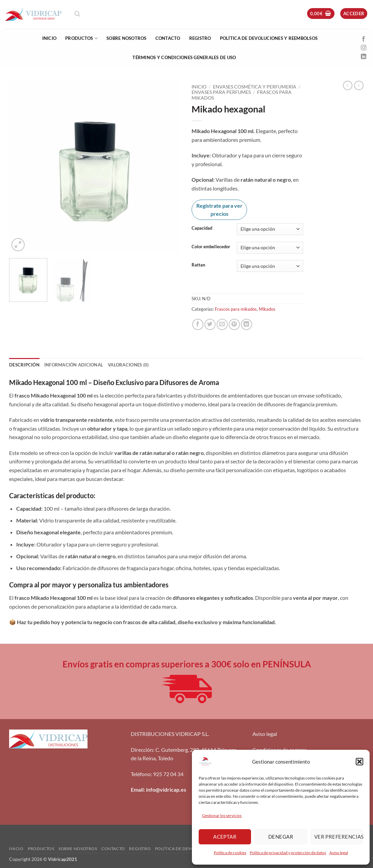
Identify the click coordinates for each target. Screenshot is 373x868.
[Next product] (348, 85)
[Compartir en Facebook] (198, 324)
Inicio (49, 38)
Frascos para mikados (236, 309)
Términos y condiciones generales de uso (184, 57)
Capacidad (202, 228)
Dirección (142, 750)
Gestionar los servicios (222, 815)
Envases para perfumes (221, 92)
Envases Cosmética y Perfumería (255, 87)
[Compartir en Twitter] (210, 324)
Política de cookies (230, 853)
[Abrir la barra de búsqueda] (77, 14)
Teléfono (141, 774)
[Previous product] (359, 85)
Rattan (198, 265)
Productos (81, 38)
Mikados (267, 309)
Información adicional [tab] (74, 365)
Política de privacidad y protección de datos (288, 853)
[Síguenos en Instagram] (364, 48)
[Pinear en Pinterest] (234, 324)
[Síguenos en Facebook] (364, 39)
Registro (200, 38)
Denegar (281, 837)
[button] (359, 762)
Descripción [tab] (24, 365)
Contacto (168, 38)
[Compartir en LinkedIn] (246, 324)
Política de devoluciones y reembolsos (269, 38)
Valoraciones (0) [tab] (128, 365)
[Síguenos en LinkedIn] (364, 57)
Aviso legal (339, 853)
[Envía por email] (222, 324)
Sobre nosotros (127, 38)
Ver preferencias (339, 837)
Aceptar (225, 837)
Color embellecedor (211, 247)
